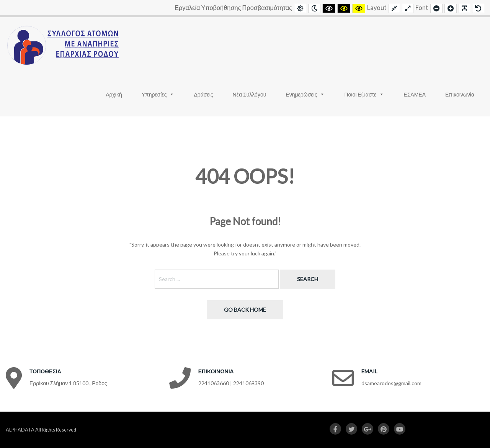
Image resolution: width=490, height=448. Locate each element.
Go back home (245, 310)
